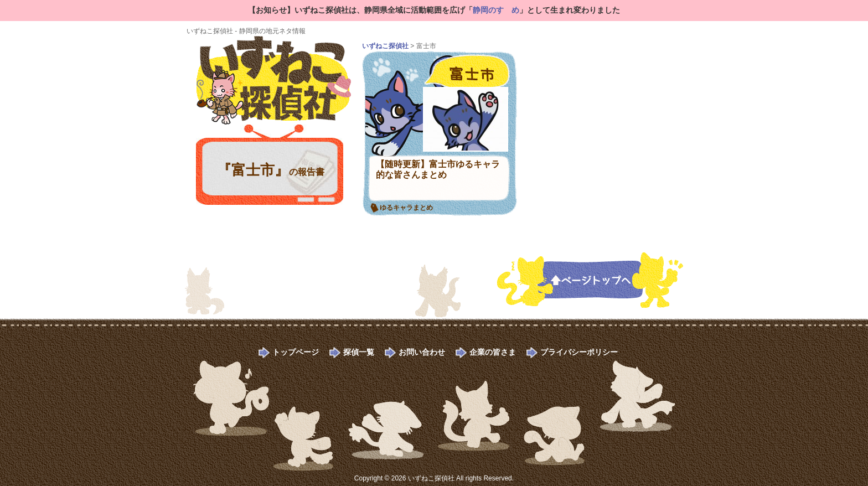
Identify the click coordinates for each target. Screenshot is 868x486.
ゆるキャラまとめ (406, 208)
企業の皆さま (493, 352)
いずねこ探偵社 (385, 46)
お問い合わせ (422, 352)
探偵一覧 (359, 352)
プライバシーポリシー (579, 352)
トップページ (296, 352)
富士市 (462, 68)
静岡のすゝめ (496, 10)
